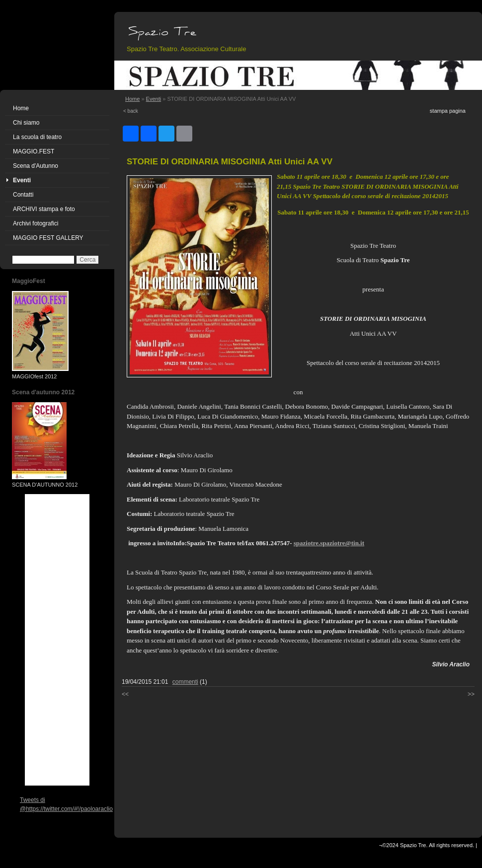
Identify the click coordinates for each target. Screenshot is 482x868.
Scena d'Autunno (36, 166)
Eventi (22, 180)
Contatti (23, 195)
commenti (185, 682)
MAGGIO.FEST (34, 151)
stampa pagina (448, 111)
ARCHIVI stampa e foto (44, 209)
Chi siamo (26, 123)
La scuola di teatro (37, 137)
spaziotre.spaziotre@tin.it (329, 543)
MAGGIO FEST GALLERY (48, 238)
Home (21, 108)
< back (131, 111)
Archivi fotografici (36, 223)
